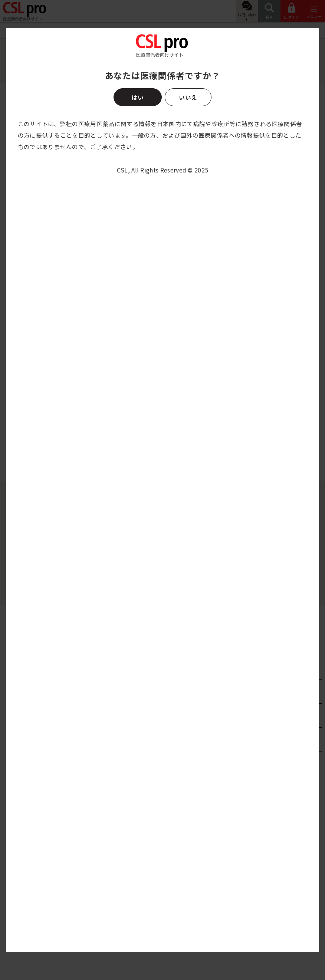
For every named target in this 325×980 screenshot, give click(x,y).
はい (138, 97)
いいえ (188, 97)
